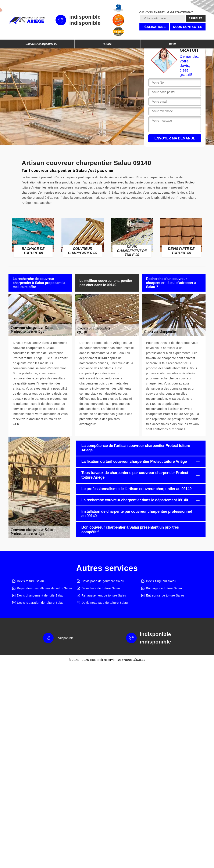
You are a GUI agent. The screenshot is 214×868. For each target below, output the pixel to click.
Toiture (107, 44)
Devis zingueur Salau (161, 581)
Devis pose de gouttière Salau (103, 581)
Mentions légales (131, 660)
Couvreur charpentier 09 (41, 44)
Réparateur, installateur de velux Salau (44, 588)
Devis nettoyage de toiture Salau (105, 603)
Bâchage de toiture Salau (164, 588)
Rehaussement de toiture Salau (104, 595)
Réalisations (154, 27)
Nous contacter (188, 27)
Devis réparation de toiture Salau (40, 603)
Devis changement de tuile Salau (40, 595)
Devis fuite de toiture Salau (101, 588)
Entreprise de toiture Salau (165, 595)
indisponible (85, 17)
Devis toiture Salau (30, 581)
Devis (173, 44)
